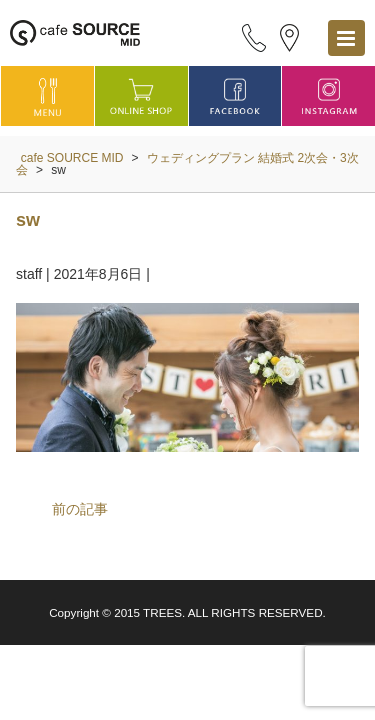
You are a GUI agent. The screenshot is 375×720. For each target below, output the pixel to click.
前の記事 (80, 509)
